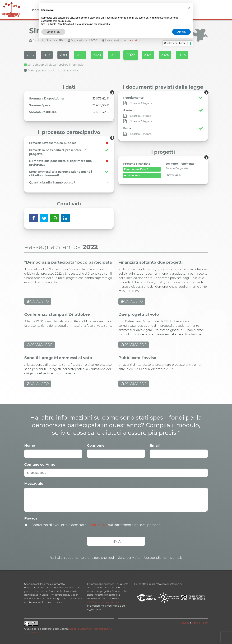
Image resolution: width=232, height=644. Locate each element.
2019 (80, 55)
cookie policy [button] (64, 21)
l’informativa (97, 525)
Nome (30, 445)
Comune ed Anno (40, 464)
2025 (182, 55)
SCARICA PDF (39, 345)
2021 (114, 55)
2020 (97, 55)
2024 (165, 55)
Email (155, 445)
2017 (47, 55)
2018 (63, 55)
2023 (148, 55)
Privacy (31, 518)
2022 (131, 55)
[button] (189, 8)
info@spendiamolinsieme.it (103, 602)
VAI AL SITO (38, 301)
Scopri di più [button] (53, 32)
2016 (30, 55)
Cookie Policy (200, 623)
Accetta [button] (181, 32)
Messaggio (34, 483)
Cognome (96, 445)
